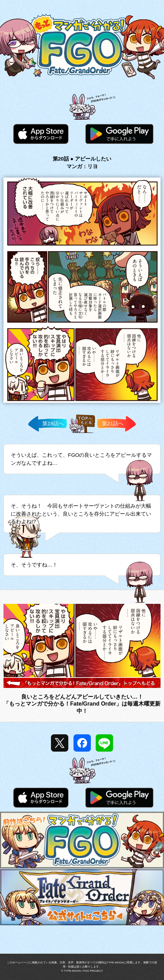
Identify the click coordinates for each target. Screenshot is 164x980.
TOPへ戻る (82, 433)
